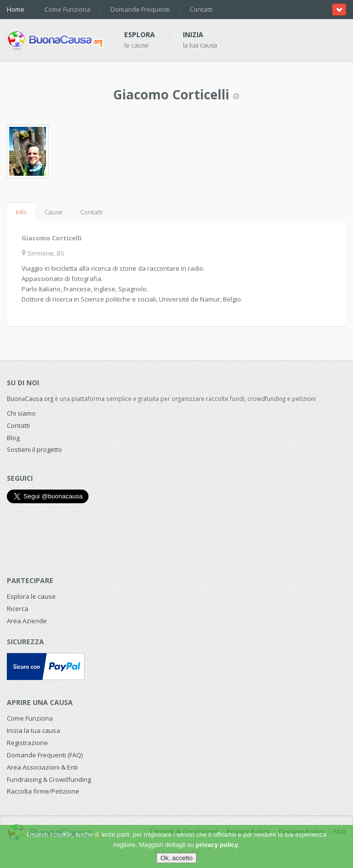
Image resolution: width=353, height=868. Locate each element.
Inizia (193, 35)
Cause (54, 212)
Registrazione (27, 743)
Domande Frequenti (140, 9)
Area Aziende (27, 621)
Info (21, 212)
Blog (13, 438)
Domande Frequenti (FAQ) (45, 755)
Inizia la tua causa (33, 730)
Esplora (140, 35)
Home (16, 9)
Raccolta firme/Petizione (43, 791)
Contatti (201, 9)
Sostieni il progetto (34, 449)
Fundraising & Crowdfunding (49, 779)
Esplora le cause (31, 596)
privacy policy (217, 845)
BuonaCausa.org (30, 399)
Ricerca (18, 609)
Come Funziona (67, 9)
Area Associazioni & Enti (42, 767)
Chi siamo (21, 413)
